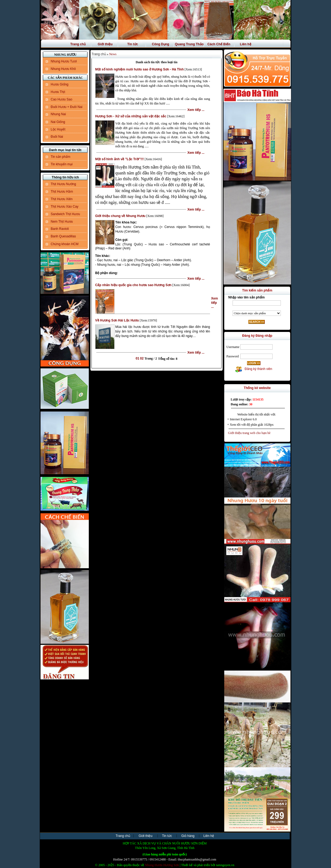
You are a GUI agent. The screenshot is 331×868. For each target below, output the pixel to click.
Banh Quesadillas (63, 236)
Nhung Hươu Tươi (64, 61)
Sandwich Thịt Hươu (65, 214)
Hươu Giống (60, 84)
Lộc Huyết (58, 129)
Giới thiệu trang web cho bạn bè (248, 433)
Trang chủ (78, 44)
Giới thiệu (105, 44)
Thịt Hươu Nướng (63, 184)
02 (142, 358)
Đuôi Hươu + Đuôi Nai (67, 107)
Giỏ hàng (188, 836)
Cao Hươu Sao (61, 99)
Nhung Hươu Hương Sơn (162, 865)
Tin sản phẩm (60, 157)
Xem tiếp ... (196, 110)
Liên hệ (245, 44)
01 (137, 358)
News (113, 54)
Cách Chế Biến (219, 44)
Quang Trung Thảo (189, 44)
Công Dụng (160, 44)
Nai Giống (58, 122)
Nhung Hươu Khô (63, 69)
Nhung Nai (58, 114)
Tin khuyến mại (62, 164)
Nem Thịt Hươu (62, 222)
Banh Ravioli (60, 229)
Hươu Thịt (58, 92)
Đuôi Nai (57, 137)
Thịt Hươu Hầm (62, 192)
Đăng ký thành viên (257, 369)
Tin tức (133, 44)
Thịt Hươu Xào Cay (65, 207)
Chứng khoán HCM (65, 244)
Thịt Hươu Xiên (62, 199)
